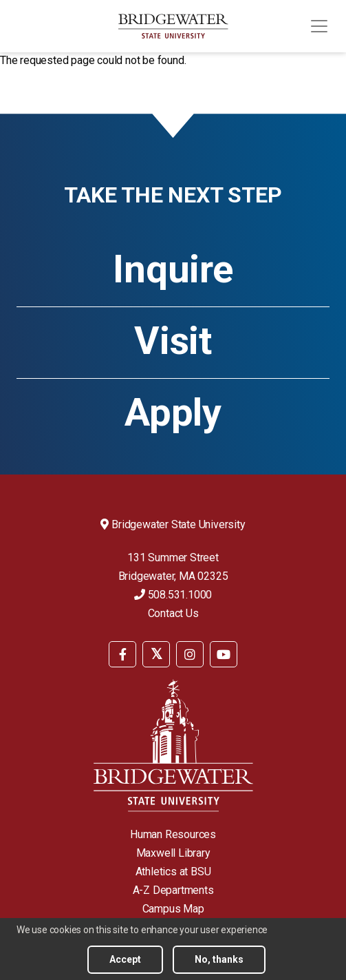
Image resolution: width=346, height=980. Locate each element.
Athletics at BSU (173, 872)
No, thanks (219, 962)
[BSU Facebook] (122, 654)
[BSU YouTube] (224, 654)
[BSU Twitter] (156, 654)
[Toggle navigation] (319, 26)
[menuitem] (122, 653)
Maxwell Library (173, 853)
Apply (173, 413)
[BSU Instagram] (190, 654)
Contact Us (173, 613)
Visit (173, 341)
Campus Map (173, 909)
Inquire (173, 269)
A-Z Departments (173, 890)
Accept (125, 962)
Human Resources (173, 834)
